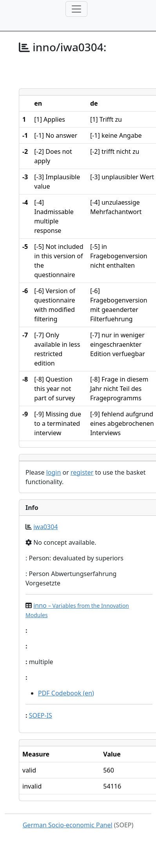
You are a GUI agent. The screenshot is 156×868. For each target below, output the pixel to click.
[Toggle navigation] (76, 9)
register (82, 472)
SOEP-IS (41, 715)
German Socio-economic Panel (68, 825)
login (54, 472)
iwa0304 (45, 527)
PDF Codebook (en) (66, 693)
